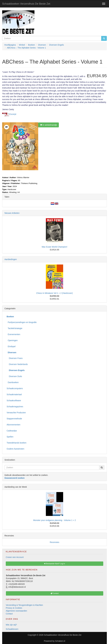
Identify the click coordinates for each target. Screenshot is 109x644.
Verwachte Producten (16, 413)
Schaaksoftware (14, 400)
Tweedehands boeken (17, 443)
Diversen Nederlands (17, 364)
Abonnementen (13, 425)
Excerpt (13, 114)
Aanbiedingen (11, 259)
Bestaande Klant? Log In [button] (55, 564)
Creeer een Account (15, 557)
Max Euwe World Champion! (54, 247)
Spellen (10, 437)
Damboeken (13, 382)
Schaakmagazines (15, 407)
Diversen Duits (14, 376)
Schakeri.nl (60, 641)
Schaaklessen (12, 629)
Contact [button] (55, 593)
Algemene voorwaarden (16, 611)
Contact (9, 614)
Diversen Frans (15, 358)
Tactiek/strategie (14, 328)
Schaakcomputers (15, 388)
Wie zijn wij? (11, 625)
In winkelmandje (49, 125)
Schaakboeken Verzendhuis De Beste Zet (26, 4)
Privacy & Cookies (14, 608)
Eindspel (11, 346)
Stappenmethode (14, 419)
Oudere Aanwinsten (15, 449)
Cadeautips (12, 431)
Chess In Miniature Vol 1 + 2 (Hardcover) (54, 293)
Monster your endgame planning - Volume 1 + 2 (54, 520)
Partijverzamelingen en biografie (22, 322)
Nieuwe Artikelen (12, 213)
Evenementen (13, 334)
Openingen (12, 340)
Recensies (54, 542)
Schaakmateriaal (14, 394)
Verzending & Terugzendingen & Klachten (24, 605)
